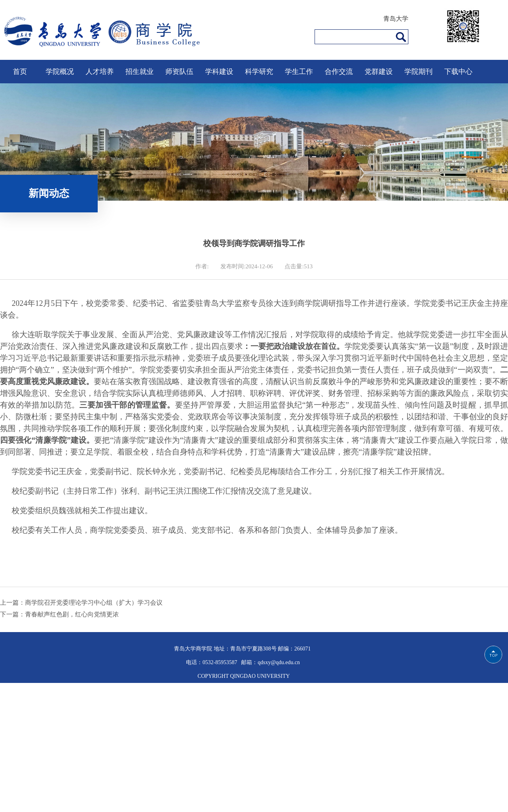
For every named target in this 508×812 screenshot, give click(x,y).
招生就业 (140, 72)
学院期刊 (419, 72)
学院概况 (60, 72)
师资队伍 (179, 72)
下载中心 (458, 72)
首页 (20, 72)
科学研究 (259, 72)
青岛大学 (396, 19)
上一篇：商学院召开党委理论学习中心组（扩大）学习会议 (81, 603)
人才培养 (100, 72)
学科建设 (219, 72)
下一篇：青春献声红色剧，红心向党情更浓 (59, 614)
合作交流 (339, 72)
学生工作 (299, 72)
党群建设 (379, 72)
